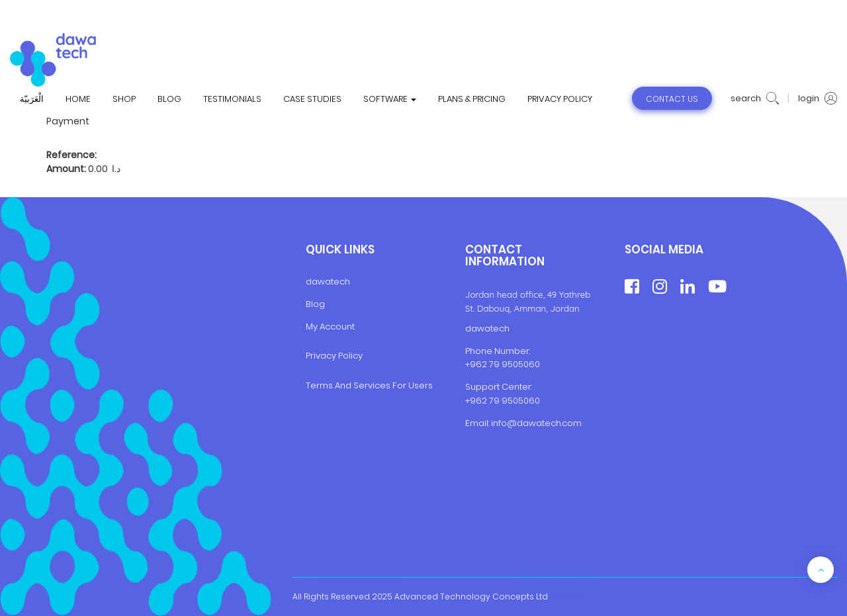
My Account (330, 327)
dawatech (328, 282)
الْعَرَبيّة (32, 99)
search (755, 99)
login (818, 99)
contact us (672, 99)
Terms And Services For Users (369, 385)
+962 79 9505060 (503, 364)
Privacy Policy (334, 356)
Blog (315, 304)
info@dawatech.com (536, 423)
